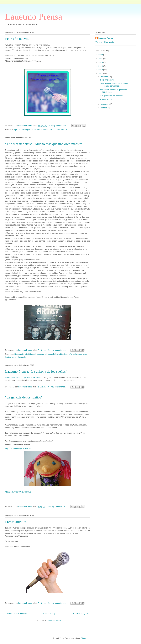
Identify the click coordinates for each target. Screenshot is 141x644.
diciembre (105, 77)
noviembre (105, 104)
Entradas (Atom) (54, 620)
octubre (104, 108)
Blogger (84, 638)
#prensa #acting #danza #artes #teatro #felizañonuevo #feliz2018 (42, 130)
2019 (101, 66)
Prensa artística (16, 522)
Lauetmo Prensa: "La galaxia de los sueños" (36, 371)
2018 (101, 70)
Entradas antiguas (80, 614)
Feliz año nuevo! (17, 39)
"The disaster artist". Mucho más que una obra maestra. (44, 144)
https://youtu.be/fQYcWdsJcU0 (18, 448)
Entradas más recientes (17, 614)
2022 (101, 55)
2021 (101, 59)
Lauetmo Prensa (34, 17)
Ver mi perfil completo (105, 42)
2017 (101, 73)
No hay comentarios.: (58, 126)
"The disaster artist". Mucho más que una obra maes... (114, 85)
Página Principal (50, 614)
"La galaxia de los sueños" (24, 397)
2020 (101, 62)
